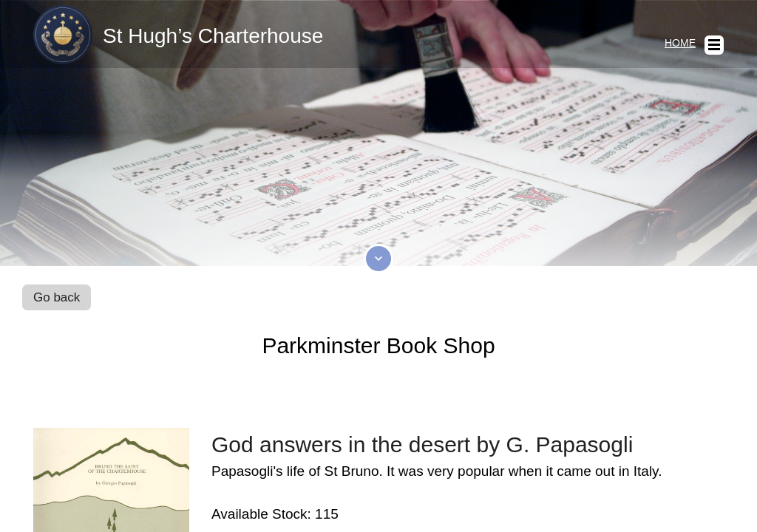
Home (680, 43)
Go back (57, 297)
